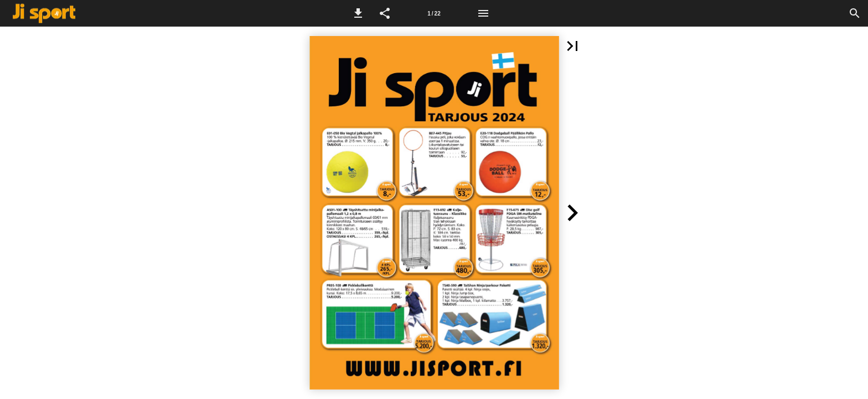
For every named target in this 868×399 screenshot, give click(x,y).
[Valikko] (483, 13)
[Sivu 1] (434, 13)
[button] (358, 13)
